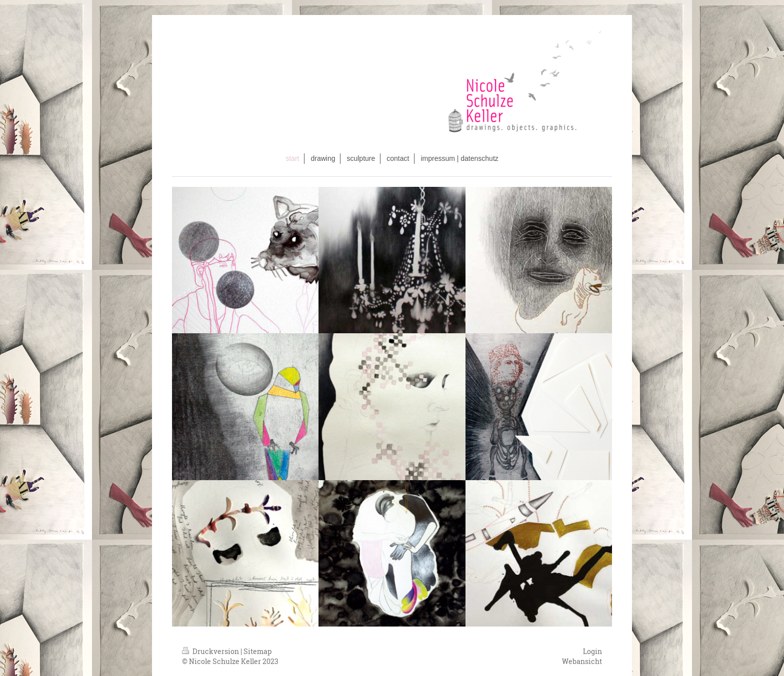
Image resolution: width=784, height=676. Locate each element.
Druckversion (211, 651)
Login (592, 651)
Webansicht (582, 661)
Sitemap (257, 651)
